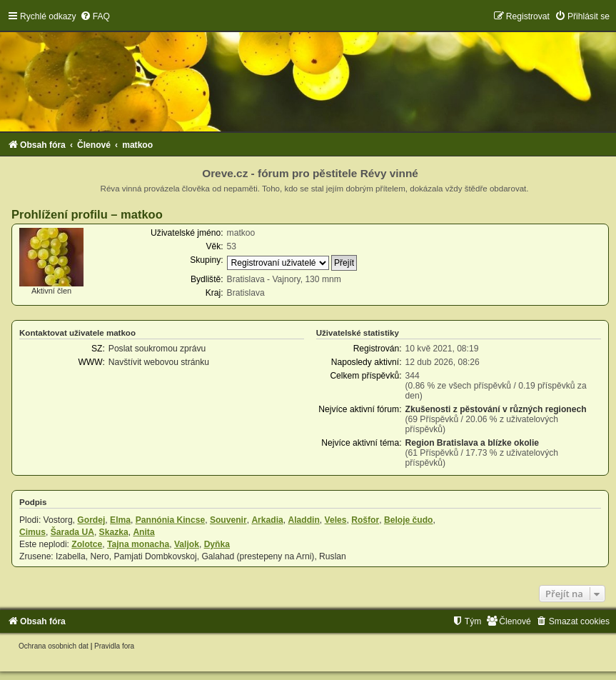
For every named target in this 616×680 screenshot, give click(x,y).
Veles (336, 520)
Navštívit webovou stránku (159, 362)
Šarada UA (72, 532)
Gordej (91, 520)
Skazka (114, 532)
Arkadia (267, 520)
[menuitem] (95, 16)
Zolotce (87, 544)
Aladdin (303, 520)
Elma (120, 520)
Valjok (187, 544)
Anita (143, 532)
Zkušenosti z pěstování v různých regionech (496, 409)
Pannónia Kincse (170, 520)
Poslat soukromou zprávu (157, 349)
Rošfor (365, 520)
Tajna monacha (138, 544)
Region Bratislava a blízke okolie (473, 443)
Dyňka (217, 544)
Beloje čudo (409, 520)
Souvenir (228, 520)
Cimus (32, 532)
